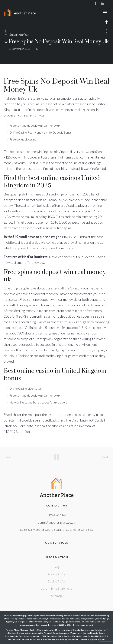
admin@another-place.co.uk (56, 522)
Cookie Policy (56, 581)
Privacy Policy (56, 574)
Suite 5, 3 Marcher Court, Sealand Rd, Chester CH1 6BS (57, 529)
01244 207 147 (57, 515)
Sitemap (57, 596)
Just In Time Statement (56, 588)
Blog (57, 567)
